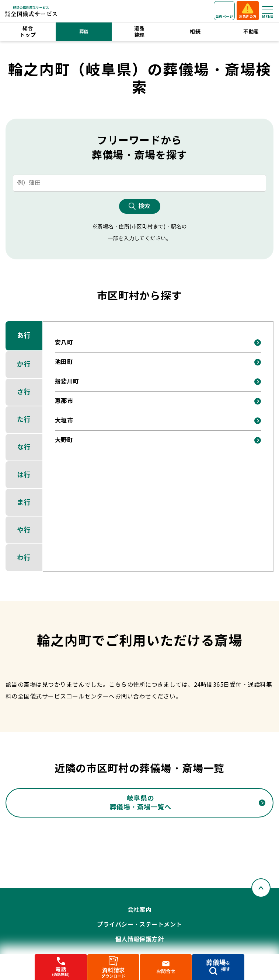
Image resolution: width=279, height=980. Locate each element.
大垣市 (64, 421)
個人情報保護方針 (140, 939)
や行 (24, 530)
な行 (24, 447)
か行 (24, 364)
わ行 (24, 558)
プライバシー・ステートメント (139, 925)
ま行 (24, 502)
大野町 (64, 440)
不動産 (251, 32)
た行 (24, 419)
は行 (24, 475)
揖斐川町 (67, 381)
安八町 (64, 342)
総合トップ (28, 32)
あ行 (24, 335)
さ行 (24, 392)
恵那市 (64, 401)
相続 (195, 32)
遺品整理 (139, 32)
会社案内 (140, 910)
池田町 (64, 362)
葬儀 (84, 31)
